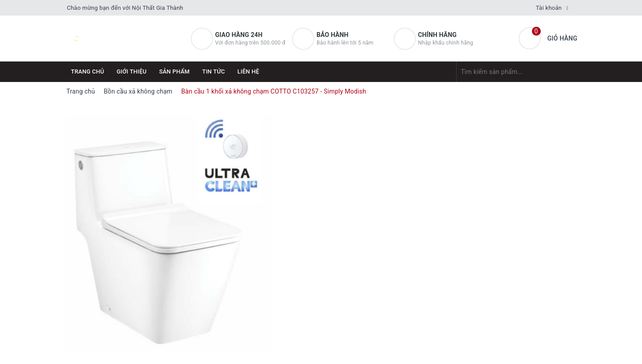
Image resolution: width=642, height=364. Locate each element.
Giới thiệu (132, 72)
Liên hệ (249, 72)
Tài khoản (549, 8)
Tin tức (213, 72)
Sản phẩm (175, 72)
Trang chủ (88, 72)
